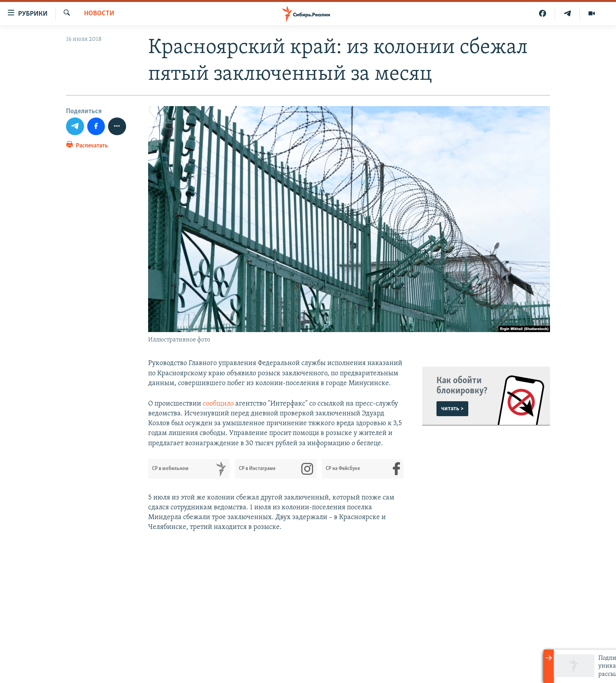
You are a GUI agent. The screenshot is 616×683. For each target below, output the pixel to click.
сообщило (218, 404)
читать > (452, 409)
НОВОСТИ (99, 14)
